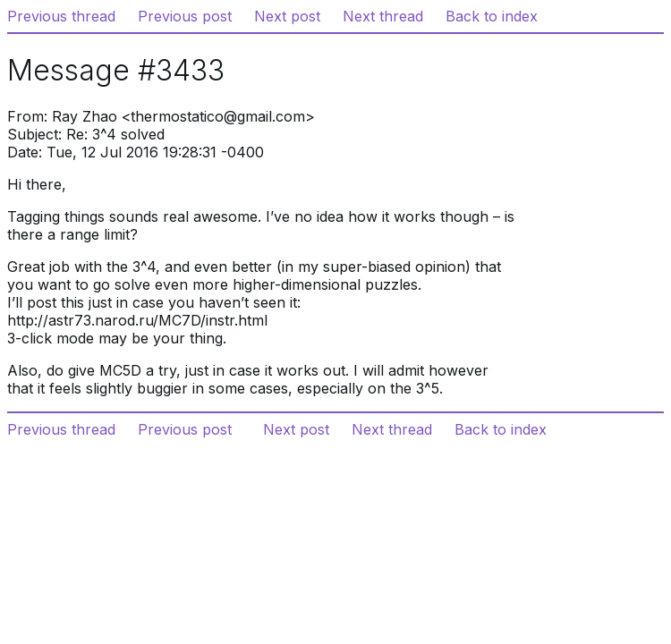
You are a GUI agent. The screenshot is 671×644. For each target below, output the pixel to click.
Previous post (185, 16)
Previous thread (61, 16)
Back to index (492, 16)
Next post (287, 16)
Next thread (383, 16)
